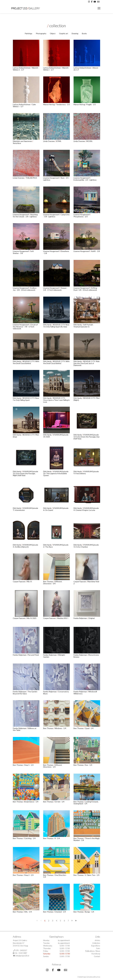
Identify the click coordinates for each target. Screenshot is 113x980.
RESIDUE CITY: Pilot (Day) (26, 436)
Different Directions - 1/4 (53, 766)
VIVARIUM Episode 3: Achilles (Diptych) (25, 546)
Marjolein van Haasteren (23, 141)
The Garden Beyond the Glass (25, 693)
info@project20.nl (22, 956)
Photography (41, 33)
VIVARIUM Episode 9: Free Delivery (86, 472)
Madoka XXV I (63, 618)
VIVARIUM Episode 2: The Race (56, 546)
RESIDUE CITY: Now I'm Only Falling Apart (26, 399)
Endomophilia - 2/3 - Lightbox (85, 180)
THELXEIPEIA (31, 178)
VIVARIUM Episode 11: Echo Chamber (86, 546)
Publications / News (93, 951)
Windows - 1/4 (60, 728)
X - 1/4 (57, 838)
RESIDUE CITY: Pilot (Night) (87, 399)
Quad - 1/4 (89, 728)
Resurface (17, 143)
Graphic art (64, 33)
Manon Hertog (49, 104)
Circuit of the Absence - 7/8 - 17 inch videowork (25, 327)
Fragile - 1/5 (91, 104)
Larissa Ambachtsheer (22, 68)
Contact (97, 956)
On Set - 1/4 (59, 802)
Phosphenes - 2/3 (81, 217)
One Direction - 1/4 (55, 876)
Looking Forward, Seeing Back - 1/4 (86, 803)
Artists (97, 940)
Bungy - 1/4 (89, 912)
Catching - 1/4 (30, 838)
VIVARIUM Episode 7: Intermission (25, 509)
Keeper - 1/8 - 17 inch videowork (55, 289)
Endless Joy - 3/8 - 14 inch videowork (25, 289)
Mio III (29, 581)
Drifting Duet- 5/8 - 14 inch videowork (85, 289)
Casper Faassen (19, 581)
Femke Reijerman (80, 618)
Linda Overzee (49, 141)
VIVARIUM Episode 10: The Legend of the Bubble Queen (56, 473)
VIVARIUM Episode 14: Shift (56, 436)
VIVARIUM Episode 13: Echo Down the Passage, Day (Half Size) (87, 437)
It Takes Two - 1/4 (92, 875)
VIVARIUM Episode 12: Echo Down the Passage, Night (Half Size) (25, 473)
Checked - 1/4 (60, 912)
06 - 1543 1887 (21, 953)
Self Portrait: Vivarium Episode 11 (83, 326)
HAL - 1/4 (28, 912)
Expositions (96, 946)
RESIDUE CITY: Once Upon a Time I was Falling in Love (56, 400)
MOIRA (89, 141)
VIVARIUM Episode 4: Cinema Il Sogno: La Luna (86, 509)
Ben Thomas (48, 581)
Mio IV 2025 (32, 618)
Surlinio (98, 977)
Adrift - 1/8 (95, 251)
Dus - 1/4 (89, 765)
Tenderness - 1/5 (63, 104)
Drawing (75, 33)
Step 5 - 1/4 (29, 765)
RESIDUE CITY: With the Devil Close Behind (26, 362)
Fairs (98, 948)
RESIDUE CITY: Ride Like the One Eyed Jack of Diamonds (87, 363)
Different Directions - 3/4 (53, 582)
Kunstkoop (96, 954)
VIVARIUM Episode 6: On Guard (56, 509)
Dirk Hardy (48, 325)
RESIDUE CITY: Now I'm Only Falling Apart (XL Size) (56, 326)
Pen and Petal (33, 655)
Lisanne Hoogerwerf (51, 178)
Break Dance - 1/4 (31, 802)
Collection (96, 943)
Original (91, 618)
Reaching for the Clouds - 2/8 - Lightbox (25, 215)
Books (84, 33)
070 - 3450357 (21, 950)
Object (53, 33)
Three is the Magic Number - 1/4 (87, 839)
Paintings (29, 33)
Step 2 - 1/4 (29, 875)
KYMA (59, 141)
